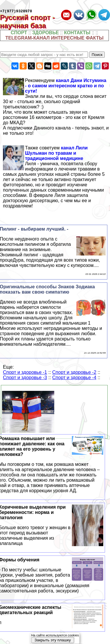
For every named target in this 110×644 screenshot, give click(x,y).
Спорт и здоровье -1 (25, 373)
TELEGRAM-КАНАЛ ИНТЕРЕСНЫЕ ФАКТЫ (54, 39)
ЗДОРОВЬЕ (46, 34)
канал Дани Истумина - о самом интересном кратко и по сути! (66, 87)
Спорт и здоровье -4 (74, 378)
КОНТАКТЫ (77, 34)
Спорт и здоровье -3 (25, 378)
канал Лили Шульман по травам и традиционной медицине (56, 154)
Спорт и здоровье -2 (74, 373)
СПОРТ (19, 34)
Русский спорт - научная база (27, 22)
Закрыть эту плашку (53, 640)
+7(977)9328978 (16, 12)
